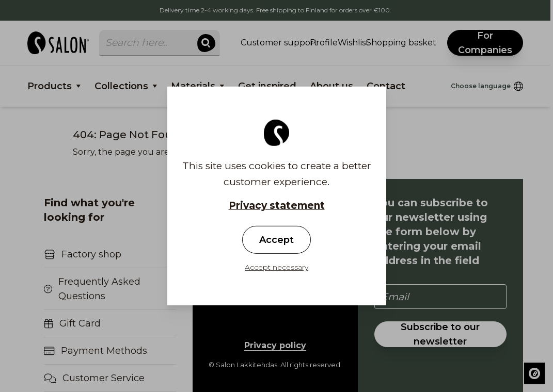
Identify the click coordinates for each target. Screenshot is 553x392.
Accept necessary (276, 267)
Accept (276, 240)
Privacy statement (277, 206)
